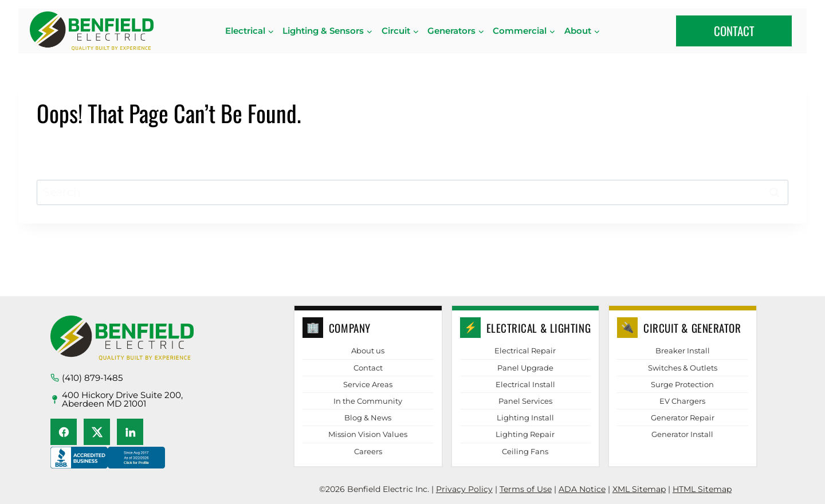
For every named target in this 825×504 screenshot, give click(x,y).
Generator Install (682, 434)
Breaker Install (683, 351)
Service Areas (368, 384)
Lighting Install (525, 418)
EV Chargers (682, 401)
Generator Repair (683, 418)
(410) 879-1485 (92, 378)
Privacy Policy (464, 489)
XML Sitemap (639, 489)
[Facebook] (64, 432)
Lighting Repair (525, 434)
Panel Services (525, 401)
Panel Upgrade (525, 368)
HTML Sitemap (702, 489)
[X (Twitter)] (97, 432)
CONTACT (734, 31)
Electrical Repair (525, 351)
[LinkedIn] (130, 432)
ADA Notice (582, 489)
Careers (368, 451)
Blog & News (368, 418)
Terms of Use (526, 489)
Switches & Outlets (683, 368)
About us (368, 351)
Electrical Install (525, 384)
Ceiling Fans (525, 451)
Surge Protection (682, 384)
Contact (368, 368)
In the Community (368, 401)
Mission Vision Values (368, 434)
